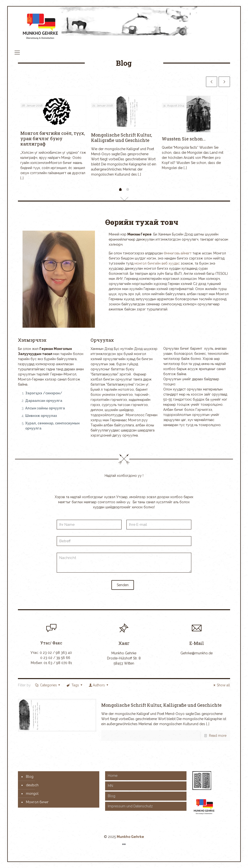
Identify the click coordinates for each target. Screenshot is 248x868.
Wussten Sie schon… (184, 139)
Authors (99, 685)
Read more (218, 736)
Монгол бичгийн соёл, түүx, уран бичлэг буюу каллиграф (53, 138)
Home (113, 776)
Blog (30, 777)
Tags (75, 685)
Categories (48, 685)
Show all (221, 685)
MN (110, 786)
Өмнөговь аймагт (178, 253)
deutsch (32, 785)
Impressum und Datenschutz (130, 806)
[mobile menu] (17, 52)
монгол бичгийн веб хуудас (157, 263)
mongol (32, 794)
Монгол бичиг (37, 802)
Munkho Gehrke (130, 837)
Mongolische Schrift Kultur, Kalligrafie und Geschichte (122, 138)
